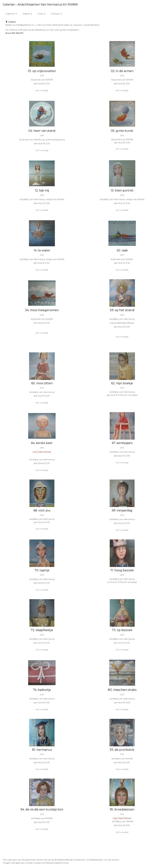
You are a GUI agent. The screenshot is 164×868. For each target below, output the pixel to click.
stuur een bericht (14, 33)
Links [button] (41, 14)
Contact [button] (56, 14)
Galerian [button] (11, 14)
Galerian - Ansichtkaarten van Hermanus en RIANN (40, 4)
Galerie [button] (27, 14)
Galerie (11, 22)
